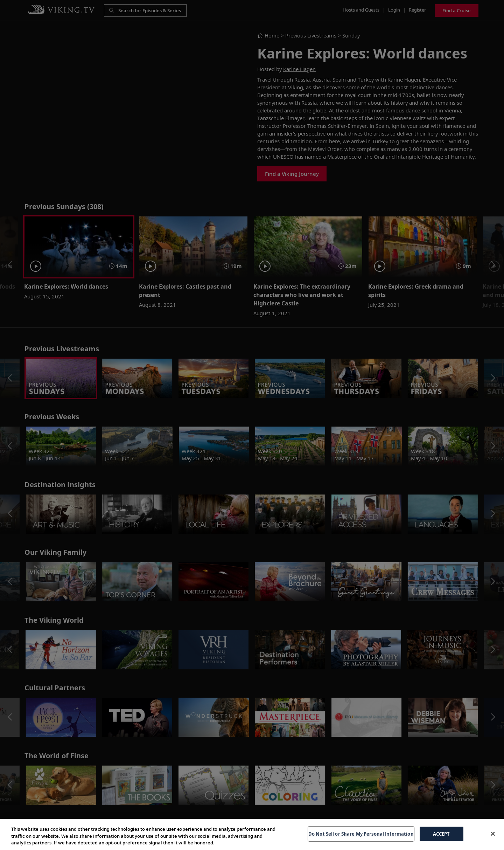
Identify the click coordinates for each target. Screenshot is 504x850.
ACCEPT (442, 834)
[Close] (493, 834)
